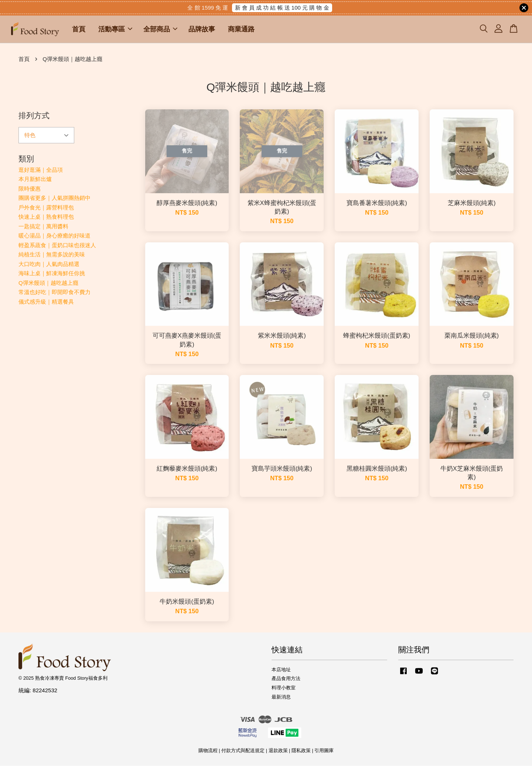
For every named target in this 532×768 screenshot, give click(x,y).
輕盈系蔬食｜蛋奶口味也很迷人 (57, 247)
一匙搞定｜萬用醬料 (43, 228)
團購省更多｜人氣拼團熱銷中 (54, 200)
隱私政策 (301, 753)
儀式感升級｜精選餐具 (46, 304)
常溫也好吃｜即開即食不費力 (54, 294)
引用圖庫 (324, 753)
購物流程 (208, 753)
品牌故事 (202, 30)
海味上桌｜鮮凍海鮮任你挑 (52, 275)
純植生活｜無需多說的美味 (52, 257)
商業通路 (241, 30)
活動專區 (115, 30)
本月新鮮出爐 (35, 181)
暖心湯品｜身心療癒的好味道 (54, 238)
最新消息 (281, 699)
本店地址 (281, 672)
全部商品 (160, 30)
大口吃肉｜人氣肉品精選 (49, 266)
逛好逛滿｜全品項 (41, 172)
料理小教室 (284, 690)
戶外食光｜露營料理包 (46, 210)
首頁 (79, 30)
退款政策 (278, 753)
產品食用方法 (286, 681)
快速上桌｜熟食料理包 (46, 219)
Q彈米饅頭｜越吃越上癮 (48, 285)
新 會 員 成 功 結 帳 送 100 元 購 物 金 (282, 8)
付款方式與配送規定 (243, 753)
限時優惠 (30, 191)
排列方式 (34, 118)
